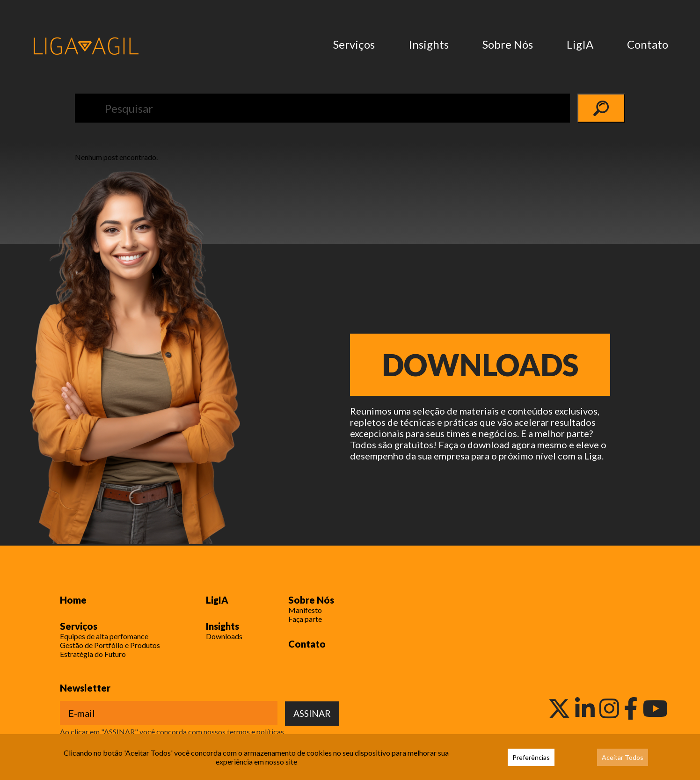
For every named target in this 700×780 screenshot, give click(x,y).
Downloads (480, 365)
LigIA (580, 44)
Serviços (354, 44)
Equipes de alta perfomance (104, 636)
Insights (429, 44)
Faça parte (305, 619)
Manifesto (305, 610)
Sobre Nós (508, 44)
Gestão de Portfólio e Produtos (110, 645)
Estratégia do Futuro (93, 654)
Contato (648, 44)
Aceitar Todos (623, 757)
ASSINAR (312, 713)
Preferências (531, 757)
